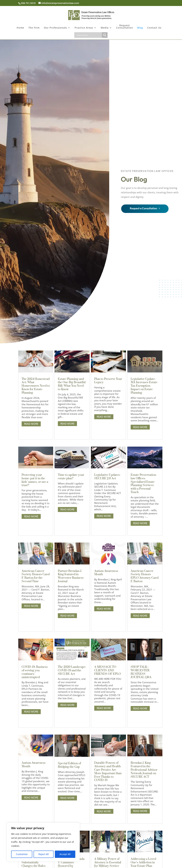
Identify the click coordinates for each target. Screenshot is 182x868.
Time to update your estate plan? (71, 477)
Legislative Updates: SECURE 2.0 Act (107, 477)
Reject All (44, 854)
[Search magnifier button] (105, 35)
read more (31, 424)
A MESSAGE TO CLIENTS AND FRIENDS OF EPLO (108, 671)
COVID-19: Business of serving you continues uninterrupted (35, 672)
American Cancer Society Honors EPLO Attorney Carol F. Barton (145, 576)
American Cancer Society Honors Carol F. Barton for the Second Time (36, 576)
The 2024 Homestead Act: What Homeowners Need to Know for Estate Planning (36, 386)
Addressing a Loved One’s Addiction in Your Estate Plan (143, 863)
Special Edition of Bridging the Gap (69, 765)
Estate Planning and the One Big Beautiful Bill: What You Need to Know (72, 384)
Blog (140, 28)
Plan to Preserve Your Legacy (108, 381)
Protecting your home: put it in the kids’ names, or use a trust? (35, 480)
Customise (22, 854)
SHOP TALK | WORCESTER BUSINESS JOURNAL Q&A (141, 672)
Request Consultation (125, 27)
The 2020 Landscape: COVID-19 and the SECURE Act (72, 671)
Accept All (65, 854)
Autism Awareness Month (34, 765)
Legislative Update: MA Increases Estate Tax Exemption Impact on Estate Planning (144, 386)
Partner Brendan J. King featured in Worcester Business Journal (71, 576)
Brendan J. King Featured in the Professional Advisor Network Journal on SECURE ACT (144, 770)
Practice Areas (84, 28)
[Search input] (89, 35)
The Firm (34, 28)
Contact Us (154, 28)
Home (20, 28)
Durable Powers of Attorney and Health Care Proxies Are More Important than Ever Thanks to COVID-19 (108, 772)
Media (105, 28)
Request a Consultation (143, 208)
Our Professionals (55, 28)
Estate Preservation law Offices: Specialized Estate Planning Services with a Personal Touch (143, 484)
